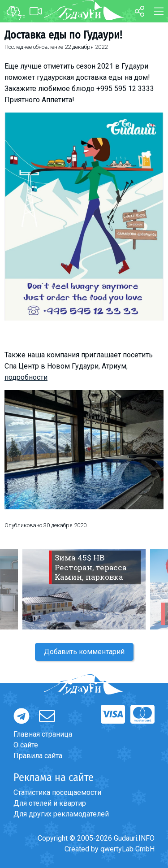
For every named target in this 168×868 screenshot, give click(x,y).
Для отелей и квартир (50, 803)
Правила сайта (38, 756)
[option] (84, 589)
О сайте (26, 745)
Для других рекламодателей (61, 814)
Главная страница (43, 734)
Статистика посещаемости (57, 792)
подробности (26, 377)
